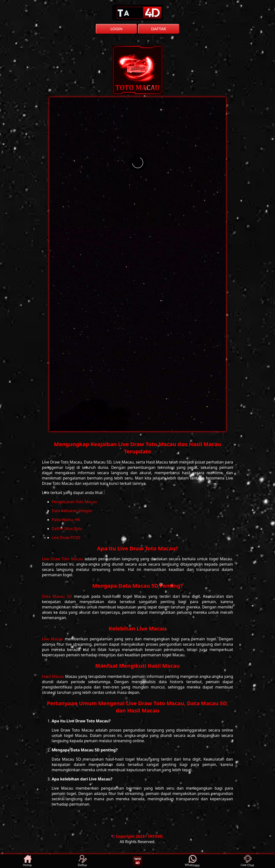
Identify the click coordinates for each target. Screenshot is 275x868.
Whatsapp (192, 861)
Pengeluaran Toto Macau (74, 502)
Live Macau (53, 639)
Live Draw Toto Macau (63, 559)
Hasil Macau (54, 676)
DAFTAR (159, 29)
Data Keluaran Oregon (72, 511)
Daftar (82, 861)
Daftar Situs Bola (67, 529)
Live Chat (247, 861)
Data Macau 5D (58, 596)
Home (27, 861)
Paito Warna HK (66, 520)
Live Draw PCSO (66, 538)
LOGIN (116, 29)
